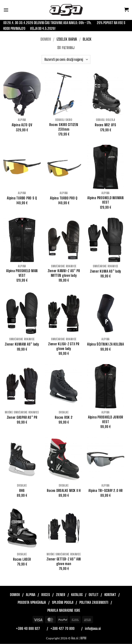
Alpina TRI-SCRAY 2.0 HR (105, 490)
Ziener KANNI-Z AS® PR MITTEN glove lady (64, 273)
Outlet (94, 595)
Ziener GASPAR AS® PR (22, 417)
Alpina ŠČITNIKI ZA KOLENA (106, 344)
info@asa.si (93, 628)
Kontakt (110, 595)
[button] (6, 10)
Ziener (61, 595)
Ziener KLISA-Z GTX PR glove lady (64, 346)
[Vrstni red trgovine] (66, 59)
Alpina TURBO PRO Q (64, 198)
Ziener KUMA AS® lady (106, 271)
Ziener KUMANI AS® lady (22, 344)
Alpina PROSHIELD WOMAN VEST (106, 200)
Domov (46, 39)
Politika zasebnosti (94, 602)
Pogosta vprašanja (32, 602)
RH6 (22, 490)
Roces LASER (22, 559)
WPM (83, 638)
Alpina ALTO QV (22, 125)
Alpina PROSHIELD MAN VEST (22, 273)
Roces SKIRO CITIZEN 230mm (64, 127)
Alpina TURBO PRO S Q (22, 198)
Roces (46, 595)
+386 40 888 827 (28, 628)
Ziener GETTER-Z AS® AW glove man (64, 561)
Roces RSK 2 (64, 417)
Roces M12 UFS (106, 125)
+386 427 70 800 (62, 628)
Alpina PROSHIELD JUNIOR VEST (106, 419)
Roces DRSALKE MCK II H (64, 490)
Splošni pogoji (63, 602)
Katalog (77, 595)
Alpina (31, 595)
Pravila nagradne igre (64, 610)
